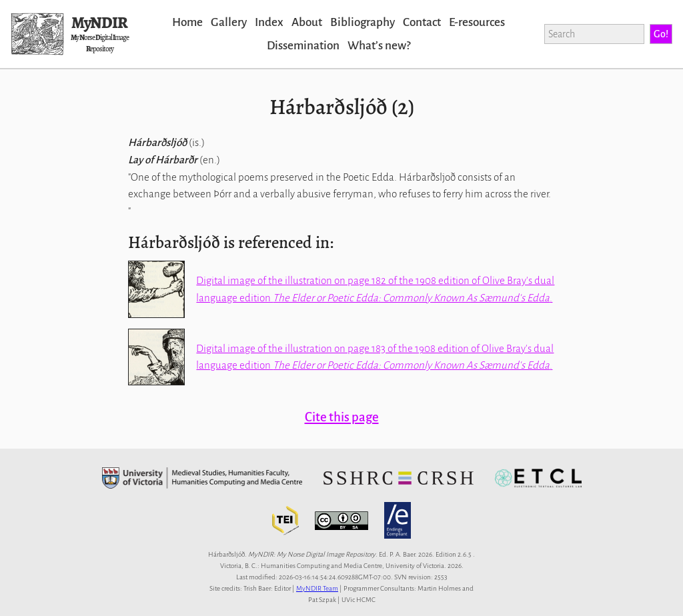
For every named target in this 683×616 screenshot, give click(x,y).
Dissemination (303, 46)
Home (187, 22)
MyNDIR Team (317, 588)
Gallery (229, 22)
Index (269, 22)
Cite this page (342, 417)
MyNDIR (99, 23)
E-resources (477, 22)
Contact (422, 22)
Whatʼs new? (379, 46)
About (307, 22)
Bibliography (363, 22)
